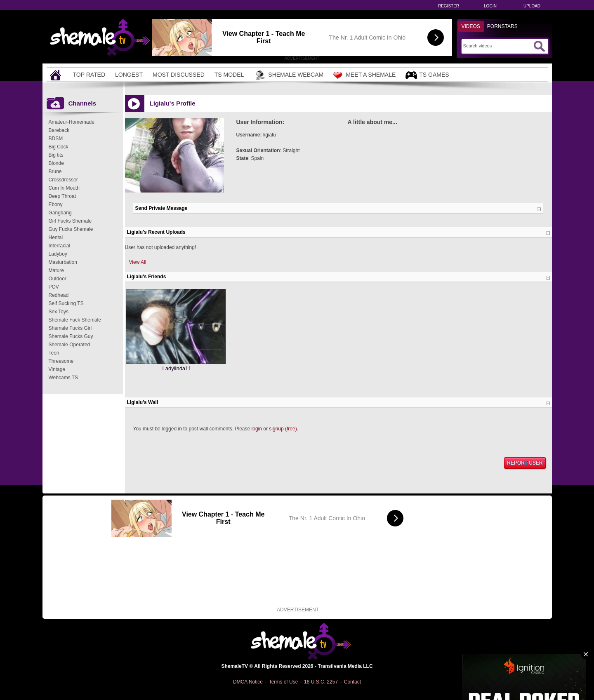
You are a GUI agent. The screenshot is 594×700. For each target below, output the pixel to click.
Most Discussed (179, 75)
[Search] (497, 46)
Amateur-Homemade (72, 122)
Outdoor (58, 279)
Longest (129, 75)
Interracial (60, 246)
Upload (532, 6)
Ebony (56, 204)
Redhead (59, 295)
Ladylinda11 (177, 368)
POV (54, 287)
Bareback (59, 130)
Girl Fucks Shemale (70, 221)
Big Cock (59, 147)
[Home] (57, 75)
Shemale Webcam (289, 75)
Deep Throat (62, 196)
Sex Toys (59, 312)
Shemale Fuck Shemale (75, 320)
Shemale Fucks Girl (70, 328)
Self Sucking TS (66, 303)
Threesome (61, 361)
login (257, 429)
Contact (352, 682)
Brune (55, 171)
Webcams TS (64, 378)
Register (449, 6)
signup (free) (283, 429)
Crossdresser (63, 180)
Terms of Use (284, 682)
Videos (471, 26)
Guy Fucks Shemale (71, 229)
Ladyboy (58, 254)
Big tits (56, 155)
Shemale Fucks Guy (71, 336)
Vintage (57, 369)
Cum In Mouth (64, 188)
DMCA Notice (248, 682)
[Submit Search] (539, 46)
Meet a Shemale (364, 75)
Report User (525, 463)
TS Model (229, 75)
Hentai (56, 237)
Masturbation (63, 262)
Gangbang (60, 213)
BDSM (56, 139)
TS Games (427, 75)
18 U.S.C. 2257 (321, 682)
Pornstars (502, 26)
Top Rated (89, 75)
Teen (54, 353)
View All (138, 262)
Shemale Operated (70, 345)
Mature (56, 270)
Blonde (56, 163)
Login (490, 6)
